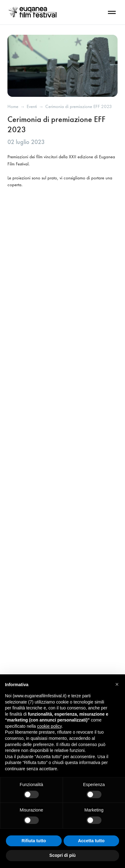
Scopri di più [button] (62, 855)
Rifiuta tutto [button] (34, 841)
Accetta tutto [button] (91, 841)
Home (13, 107)
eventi (32, 107)
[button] (117, 684)
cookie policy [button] (49, 726)
